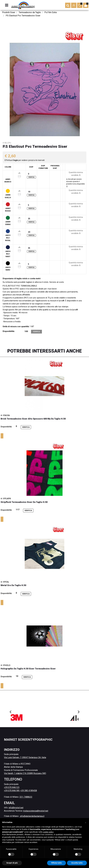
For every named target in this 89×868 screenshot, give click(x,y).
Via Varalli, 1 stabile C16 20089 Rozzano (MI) (25, 773)
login (16, 160)
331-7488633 (26, 797)
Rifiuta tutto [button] (57, 863)
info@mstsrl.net (16, 808)
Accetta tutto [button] (77, 863)
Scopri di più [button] (12, 863)
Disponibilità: (9, 331)
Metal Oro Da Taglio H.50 (13, 585)
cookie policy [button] (48, 832)
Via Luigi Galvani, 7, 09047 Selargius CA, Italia (25, 757)
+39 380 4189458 (29, 791)
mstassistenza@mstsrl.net (36, 811)
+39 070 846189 (12, 791)
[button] (68, 5)
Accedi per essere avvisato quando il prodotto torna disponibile (75, 183)
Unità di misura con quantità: (16, 326)
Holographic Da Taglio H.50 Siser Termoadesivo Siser (28, 669)
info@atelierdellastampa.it (32, 816)
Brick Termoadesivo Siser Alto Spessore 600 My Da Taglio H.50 (33, 419)
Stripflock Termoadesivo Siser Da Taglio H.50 (24, 502)
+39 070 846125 (12, 787)
